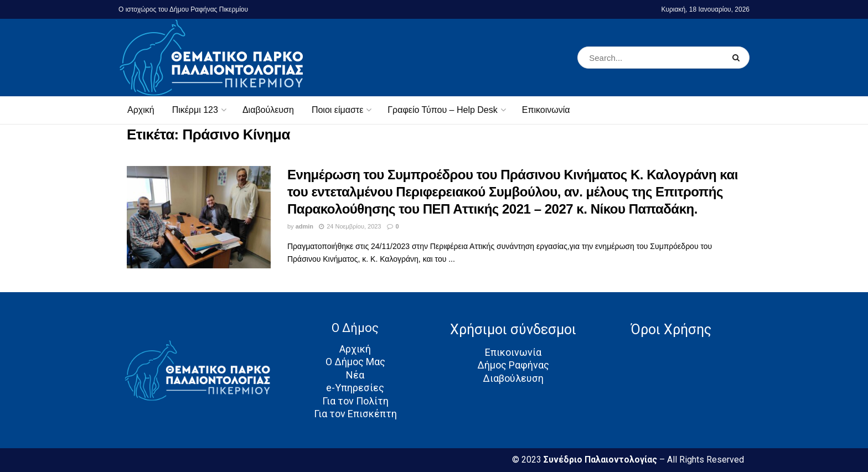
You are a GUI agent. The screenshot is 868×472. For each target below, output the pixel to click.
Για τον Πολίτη (355, 401)
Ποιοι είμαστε (337, 110)
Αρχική (141, 110)
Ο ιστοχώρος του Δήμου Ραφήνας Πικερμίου (183, 9)
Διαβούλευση (268, 110)
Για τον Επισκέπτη (355, 414)
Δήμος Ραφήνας (513, 365)
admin (304, 226)
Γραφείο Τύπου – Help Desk (442, 110)
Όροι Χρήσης (671, 330)
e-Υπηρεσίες (355, 388)
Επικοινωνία (546, 110)
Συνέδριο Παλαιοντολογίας (601, 460)
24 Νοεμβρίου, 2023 (350, 226)
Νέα (355, 375)
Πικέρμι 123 (195, 110)
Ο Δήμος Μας (355, 362)
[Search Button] (738, 58)
